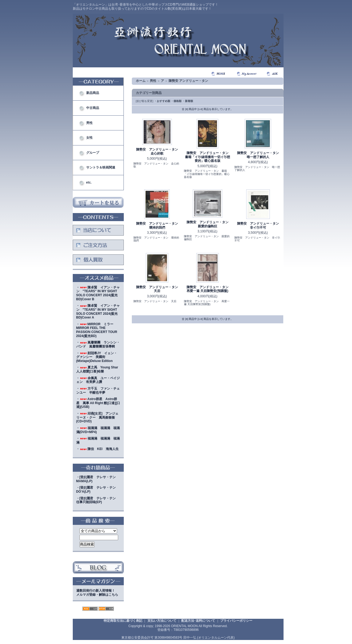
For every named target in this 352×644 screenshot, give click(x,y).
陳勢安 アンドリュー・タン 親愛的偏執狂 (209, 224)
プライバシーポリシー (236, 621)
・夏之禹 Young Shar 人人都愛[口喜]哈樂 (99, 369)
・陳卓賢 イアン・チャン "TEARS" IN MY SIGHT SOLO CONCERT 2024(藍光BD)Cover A (98, 312)
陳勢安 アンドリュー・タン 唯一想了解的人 (260, 155)
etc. (89, 182)
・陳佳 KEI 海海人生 (97, 449)
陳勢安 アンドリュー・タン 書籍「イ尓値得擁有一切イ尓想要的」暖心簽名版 (208, 157)
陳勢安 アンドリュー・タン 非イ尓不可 (260, 226)
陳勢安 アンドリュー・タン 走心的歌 (159, 151)
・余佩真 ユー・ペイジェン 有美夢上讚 (98, 380)
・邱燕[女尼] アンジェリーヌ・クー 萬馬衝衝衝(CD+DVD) (97, 417)
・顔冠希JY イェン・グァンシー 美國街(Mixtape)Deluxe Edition (97, 357)
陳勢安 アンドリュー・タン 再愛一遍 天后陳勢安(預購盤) (209, 289)
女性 (89, 138)
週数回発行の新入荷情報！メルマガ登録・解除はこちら (97, 593)
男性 (89, 123)
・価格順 (176, 101)
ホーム (141, 81)
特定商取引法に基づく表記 (123, 621)
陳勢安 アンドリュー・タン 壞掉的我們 (159, 226)
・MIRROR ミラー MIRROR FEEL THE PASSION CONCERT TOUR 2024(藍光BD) (97, 330)
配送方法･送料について (198, 621)
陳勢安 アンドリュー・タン (188, 81)
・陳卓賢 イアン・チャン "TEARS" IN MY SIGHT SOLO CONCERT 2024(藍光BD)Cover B (98, 293)
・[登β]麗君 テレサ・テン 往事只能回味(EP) (98, 500)
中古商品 (93, 108)
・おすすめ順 (162, 101)
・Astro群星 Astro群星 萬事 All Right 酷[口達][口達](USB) (98, 403)
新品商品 (93, 93)
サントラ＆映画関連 (101, 167)
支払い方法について (162, 621)
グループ (93, 153)
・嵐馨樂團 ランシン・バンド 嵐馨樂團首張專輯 (98, 344)
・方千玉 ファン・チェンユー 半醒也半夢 (98, 391)
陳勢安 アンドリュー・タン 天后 (159, 289)
